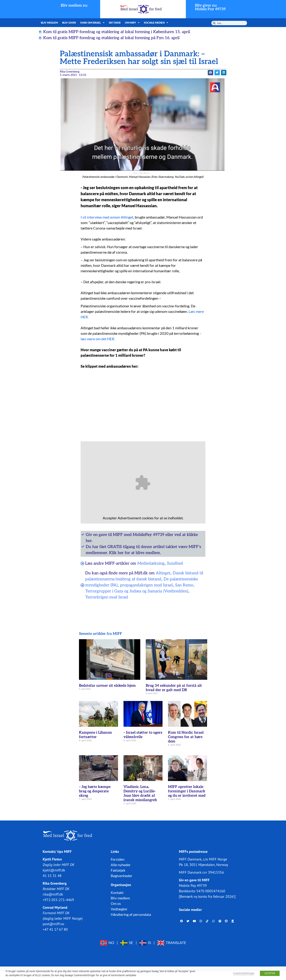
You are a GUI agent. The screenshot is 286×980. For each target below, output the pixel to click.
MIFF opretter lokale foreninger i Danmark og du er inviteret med (187, 791)
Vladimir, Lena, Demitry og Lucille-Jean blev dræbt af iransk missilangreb (140, 793)
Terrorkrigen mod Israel (107, 597)
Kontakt (117, 892)
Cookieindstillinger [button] (244, 973)
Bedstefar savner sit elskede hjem (107, 686)
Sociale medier (156, 23)
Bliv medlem (49, 23)
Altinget (163, 573)
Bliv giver (69, 23)
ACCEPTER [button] (270, 973)
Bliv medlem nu (74, 5)
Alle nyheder (121, 865)
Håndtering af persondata (131, 914)
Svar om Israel (92, 23)
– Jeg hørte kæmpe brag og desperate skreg (95, 791)
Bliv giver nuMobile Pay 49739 (210, 7)
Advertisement (129, 518)
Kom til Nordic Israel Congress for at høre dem (186, 737)
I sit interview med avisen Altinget (107, 217)
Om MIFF (132, 23)
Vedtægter (119, 909)
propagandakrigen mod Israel (146, 585)
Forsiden (118, 859)
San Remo (184, 585)
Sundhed (175, 563)
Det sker (115, 23)
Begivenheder (122, 876)
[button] (210, 73)
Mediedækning (151, 563)
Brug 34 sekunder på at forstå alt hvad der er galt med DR (174, 688)
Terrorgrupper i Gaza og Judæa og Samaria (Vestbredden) (137, 591)
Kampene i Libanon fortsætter (95, 735)
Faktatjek (118, 870)
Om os (116, 903)
